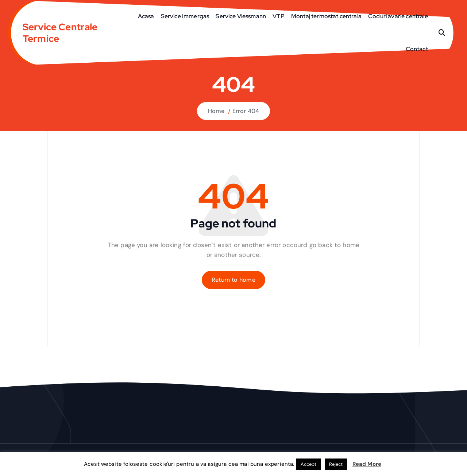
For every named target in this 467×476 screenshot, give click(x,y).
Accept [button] (309, 464)
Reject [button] (336, 464)
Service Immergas (185, 16)
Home (216, 111)
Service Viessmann (241, 16)
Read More (367, 464)
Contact (417, 49)
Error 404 (246, 111)
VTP (278, 16)
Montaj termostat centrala (326, 16)
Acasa (146, 16)
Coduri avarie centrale (398, 16)
